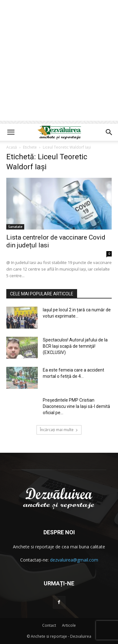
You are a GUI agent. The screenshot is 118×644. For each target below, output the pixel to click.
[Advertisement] (59, 62)
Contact (49, 625)
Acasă (12, 147)
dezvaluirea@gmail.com (74, 560)
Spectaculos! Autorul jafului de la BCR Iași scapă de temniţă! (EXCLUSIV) (75, 346)
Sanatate (15, 227)
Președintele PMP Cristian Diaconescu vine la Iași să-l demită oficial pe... (76, 406)
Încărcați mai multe (59, 430)
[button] (11, 132)
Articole (69, 625)
